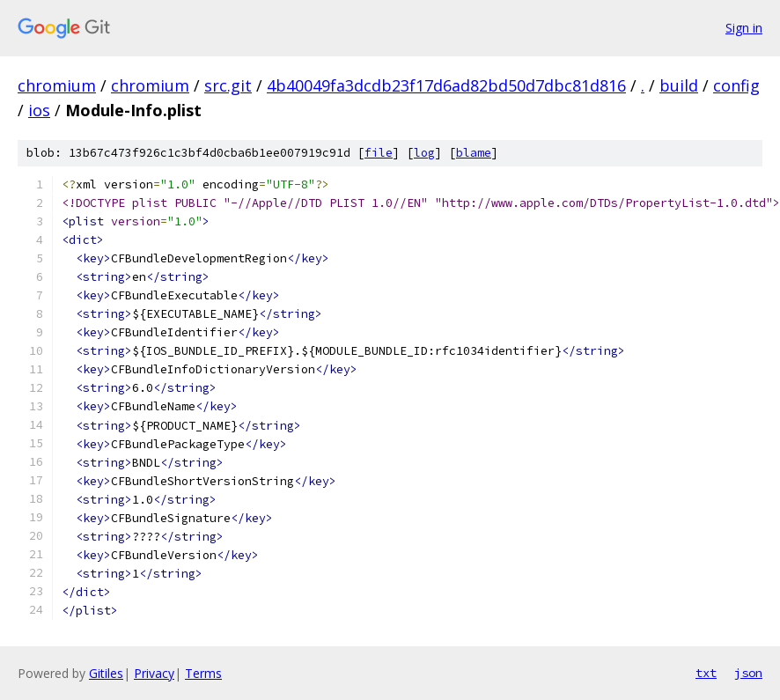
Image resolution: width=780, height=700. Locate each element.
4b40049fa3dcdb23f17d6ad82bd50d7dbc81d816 (446, 85)
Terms (203, 673)
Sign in (744, 28)
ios (39, 110)
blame (474, 153)
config (736, 85)
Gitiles (106, 673)
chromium (57, 85)
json (748, 673)
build (679, 85)
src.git (228, 85)
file (379, 153)
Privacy (154, 673)
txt (706, 673)
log (424, 153)
